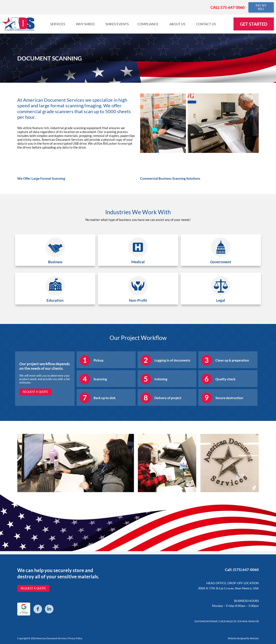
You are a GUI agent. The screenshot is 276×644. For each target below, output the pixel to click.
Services (59, 24)
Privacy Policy (75, 638)
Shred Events (117, 24)
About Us (178, 24)
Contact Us (207, 24)
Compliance (149, 24)
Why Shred (86, 24)
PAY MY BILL (261, 7)
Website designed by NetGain (243, 638)
